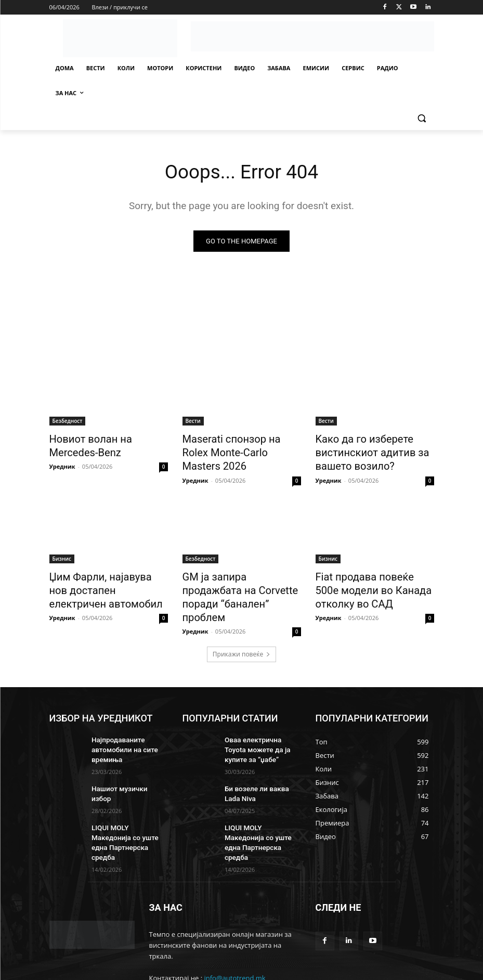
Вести (193, 422)
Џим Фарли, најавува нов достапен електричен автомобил (101, 582)
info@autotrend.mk (234, 933)
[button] (422, 118)
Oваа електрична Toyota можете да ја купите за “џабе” (260, 723)
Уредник (62, 463)
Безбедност (68, 422)
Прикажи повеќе (241, 629)
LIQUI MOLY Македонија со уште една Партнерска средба (129, 804)
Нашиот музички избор (126, 759)
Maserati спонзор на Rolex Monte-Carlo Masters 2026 (236, 445)
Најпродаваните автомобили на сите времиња (121, 723)
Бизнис (62, 553)
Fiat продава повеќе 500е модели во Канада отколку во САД (371, 582)
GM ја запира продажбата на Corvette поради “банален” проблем (236, 582)
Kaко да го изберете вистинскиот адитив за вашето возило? (364, 450)
